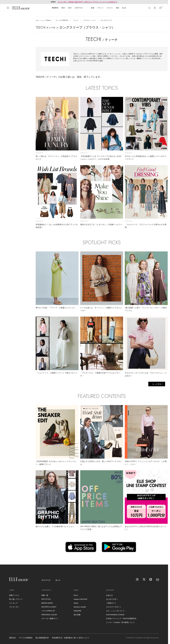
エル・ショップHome (43, 20)
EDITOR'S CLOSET (49, 607)
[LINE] (151, 580)
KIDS (70, 8)
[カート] (160, 8)
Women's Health (80, 607)
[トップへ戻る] (163, 559)
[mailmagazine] (158, 580)
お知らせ (109, 595)
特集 (117, 8)
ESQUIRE (78, 611)
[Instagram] (137, 580)
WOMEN (55, 8)
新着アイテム (14, 595)
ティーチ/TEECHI (62, 20)
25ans (76, 603)
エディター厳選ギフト (50, 619)
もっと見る (157, 384)
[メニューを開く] (8, 8)
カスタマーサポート (114, 607)
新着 (93, 8)
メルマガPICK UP (48, 611)
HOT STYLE (46, 599)
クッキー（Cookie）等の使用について (120, 622)
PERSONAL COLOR (49, 615)
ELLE (124, 8)
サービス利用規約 (26, 638)
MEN (63, 8)
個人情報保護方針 (42, 638)
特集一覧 (45, 595)
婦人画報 (77, 615)
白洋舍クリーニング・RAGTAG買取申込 (121, 619)
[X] (144, 580)
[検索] (149, 8)
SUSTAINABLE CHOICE (115, 615)
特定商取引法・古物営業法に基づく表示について (71, 638)
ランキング (13, 603)
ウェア (76, 20)
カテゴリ (110, 8)
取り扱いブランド (16, 599)
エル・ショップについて (115, 611)
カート (58, 580)
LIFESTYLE (79, 8)
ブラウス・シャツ (90, 20)
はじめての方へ (112, 599)
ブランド (100, 8)
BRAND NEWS (47, 603)
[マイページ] (155, 8)
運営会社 (13, 638)
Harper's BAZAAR (80, 599)
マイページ (46, 580)
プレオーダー (14, 607)
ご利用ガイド (111, 603)
